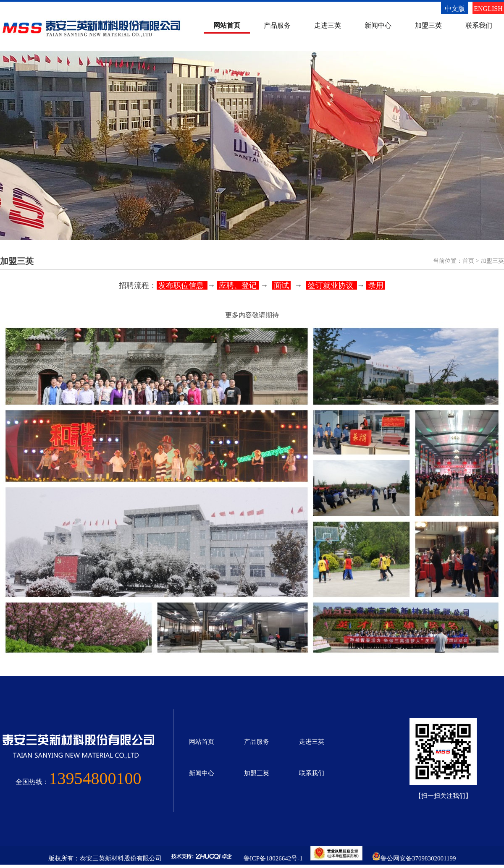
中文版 (455, 9)
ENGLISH (488, 9)
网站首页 (227, 25)
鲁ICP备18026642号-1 (273, 858)
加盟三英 (428, 25)
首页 (468, 261)
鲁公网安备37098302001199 (418, 858)
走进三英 (328, 25)
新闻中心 (378, 25)
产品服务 (277, 25)
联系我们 (479, 25)
